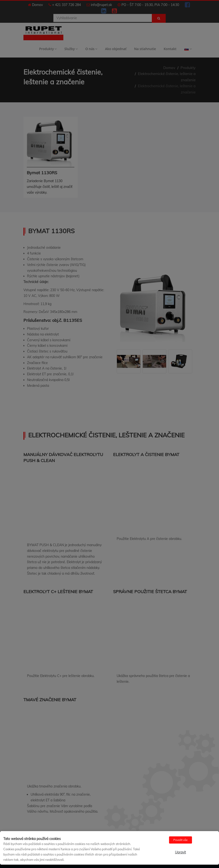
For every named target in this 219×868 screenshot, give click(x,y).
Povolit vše (181, 840)
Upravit (181, 852)
